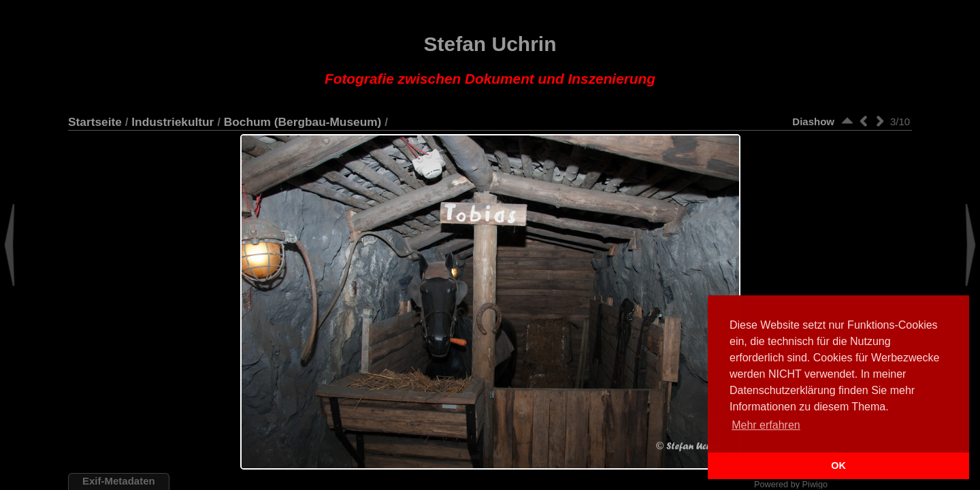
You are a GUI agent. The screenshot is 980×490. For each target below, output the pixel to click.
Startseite (95, 122)
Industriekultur (173, 122)
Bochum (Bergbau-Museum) (303, 122)
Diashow (813, 121)
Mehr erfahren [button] (766, 425)
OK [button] (838, 465)
